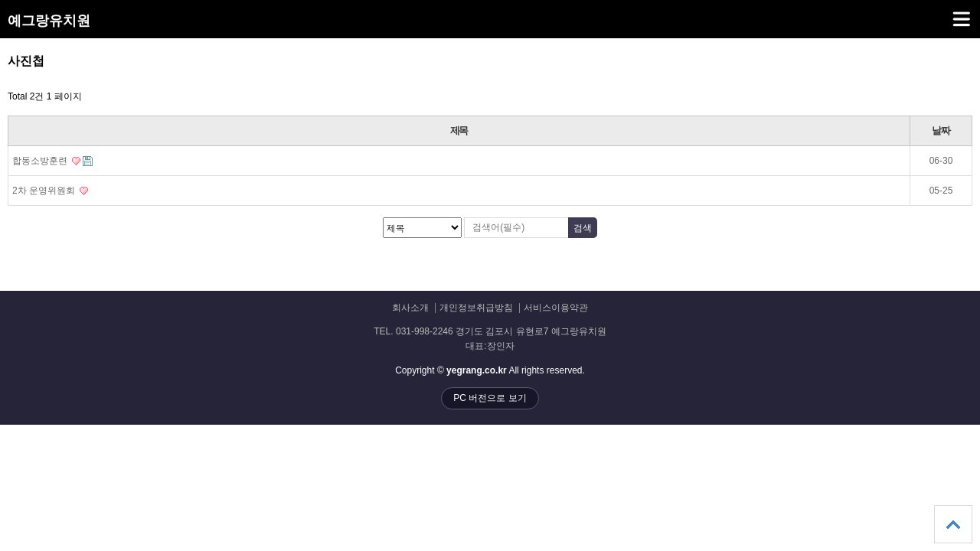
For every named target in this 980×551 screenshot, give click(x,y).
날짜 (941, 130)
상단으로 (953, 524)
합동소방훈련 (52, 161)
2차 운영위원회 (50, 191)
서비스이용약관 (556, 308)
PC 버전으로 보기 (490, 398)
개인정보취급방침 (476, 308)
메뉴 (942, 12)
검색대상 (0, 54)
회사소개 (410, 308)
